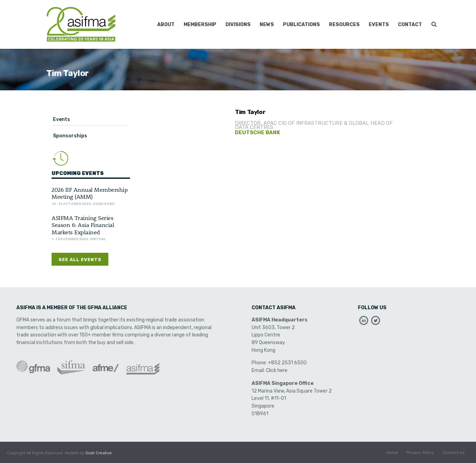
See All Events (80, 260)
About (166, 25)
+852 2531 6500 (287, 363)
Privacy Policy (420, 453)
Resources (344, 25)
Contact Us (454, 453)
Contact (410, 25)
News (267, 25)
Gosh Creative (99, 453)
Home (392, 453)
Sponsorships (70, 136)
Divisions (238, 25)
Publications (301, 25)
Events (379, 25)
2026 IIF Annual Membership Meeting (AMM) (90, 193)
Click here (277, 370)
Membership (200, 25)
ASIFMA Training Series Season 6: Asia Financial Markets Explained (83, 225)
